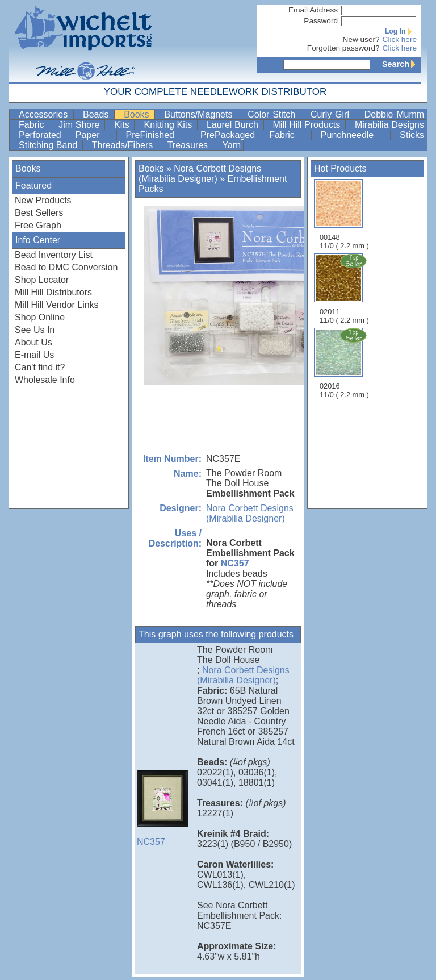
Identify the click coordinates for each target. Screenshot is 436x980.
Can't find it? (40, 367)
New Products (43, 200)
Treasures (189, 145)
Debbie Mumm (394, 114)
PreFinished (157, 135)
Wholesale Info (45, 380)
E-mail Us (34, 355)
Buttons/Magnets (200, 114)
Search (401, 64)
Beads (97, 114)
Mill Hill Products (308, 125)
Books (138, 114)
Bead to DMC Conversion (66, 267)
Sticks (412, 135)
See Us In (35, 330)
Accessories (45, 114)
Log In (401, 31)
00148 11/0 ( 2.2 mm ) (344, 214)
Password (321, 21)
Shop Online (40, 317)
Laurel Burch (234, 125)
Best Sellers (39, 213)
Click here (400, 39)
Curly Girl (332, 114)
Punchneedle (355, 135)
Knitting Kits (169, 125)
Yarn (232, 145)
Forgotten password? (343, 48)
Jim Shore (80, 125)
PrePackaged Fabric (255, 135)
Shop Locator (42, 280)
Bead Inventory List (54, 255)
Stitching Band (49, 145)
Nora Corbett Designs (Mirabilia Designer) (200, 174)
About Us (33, 342)
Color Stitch (273, 114)
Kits (123, 125)
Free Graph (38, 225)
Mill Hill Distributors (53, 292)
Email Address (313, 10)
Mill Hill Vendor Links (57, 305)
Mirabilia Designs (389, 125)
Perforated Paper (66, 135)
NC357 (235, 563)
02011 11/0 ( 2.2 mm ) (345, 289)
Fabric (33, 125)
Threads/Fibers (124, 145)
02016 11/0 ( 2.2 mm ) (345, 363)
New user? (361, 39)
